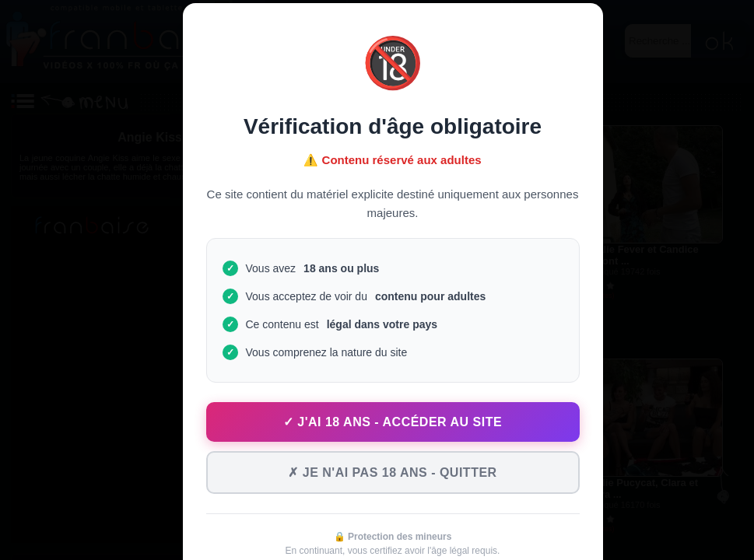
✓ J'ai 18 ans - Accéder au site (393, 422)
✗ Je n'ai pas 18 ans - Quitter (392, 472)
